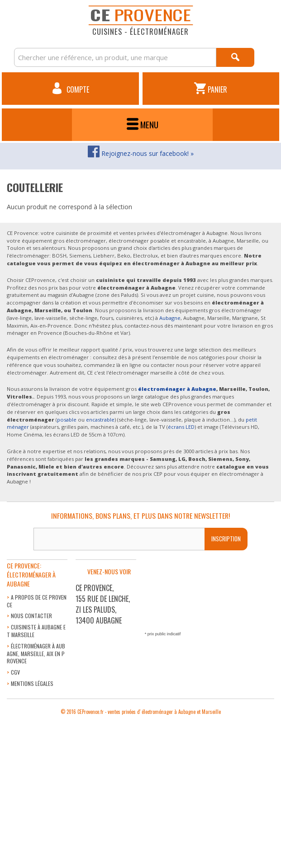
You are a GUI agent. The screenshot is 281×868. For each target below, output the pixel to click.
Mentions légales (32, 683)
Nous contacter (31, 616)
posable (67, 420)
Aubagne (170, 318)
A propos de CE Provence (37, 601)
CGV (15, 672)
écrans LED (181, 427)
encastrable (100, 420)
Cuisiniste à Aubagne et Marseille (36, 631)
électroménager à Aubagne (177, 389)
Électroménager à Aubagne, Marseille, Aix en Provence (36, 654)
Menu (143, 124)
